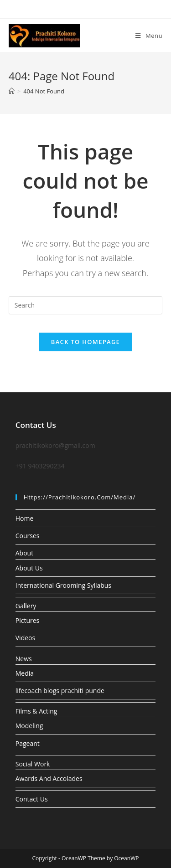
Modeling (29, 726)
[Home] (12, 91)
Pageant (28, 743)
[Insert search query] (86, 305)
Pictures (28, 620)
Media (25, 673)
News (24, 659)
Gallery (26, 606)
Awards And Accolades (49, 778)
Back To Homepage (85, 342)
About (24, 553)
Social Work (33, 764)
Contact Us (32, 799)
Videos (25, 638)
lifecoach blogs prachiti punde (60, 691)
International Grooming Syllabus (63, 585)
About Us (29, 568)
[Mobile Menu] (149, 36)
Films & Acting (36, 711)
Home (25, 518)
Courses (28, 536)
